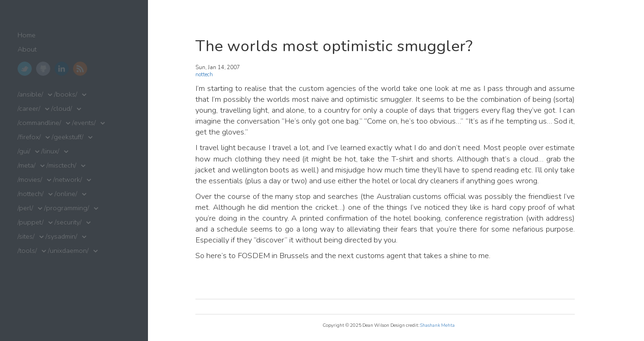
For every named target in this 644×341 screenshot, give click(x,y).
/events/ (84, 123)
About (27, 49)
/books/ (66, 94)
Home (27, 35)
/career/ (29, 109)
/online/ (66, 194)
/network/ (68, 180)
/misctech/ (61, 166)
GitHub (43, 69)
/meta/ (27, 166)
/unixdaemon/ (68, 251)
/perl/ (25, 208)
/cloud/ (62, 109)
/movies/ (30, 180)
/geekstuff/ (68, 137)
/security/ (68, 222)
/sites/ (26, 237)
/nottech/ (31, 194)
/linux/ (50, 151)
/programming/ (67, 208)
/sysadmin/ (61, 237)
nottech (204, 75)
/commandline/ (39, 123)
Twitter (25, 69)
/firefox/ (29, 137)
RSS (80, 69)
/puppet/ (31, 222)
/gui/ (24, 151)
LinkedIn (62, 69)
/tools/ (27, 251)
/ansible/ (30, 94)
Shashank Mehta (437, 325)
